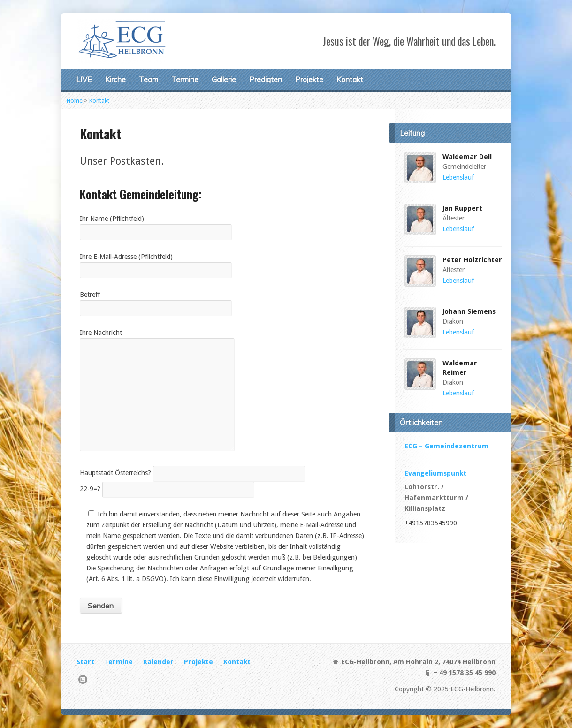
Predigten (266, 79)
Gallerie (224, 79)
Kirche (115, 79)
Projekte (309, 79)
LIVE (84, 79)
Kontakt (350, 79)
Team (149, 79)
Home (75, 101)
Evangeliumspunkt (435, 473)
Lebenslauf (458, 177)
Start (85, 662)
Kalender (158, 662)
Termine (185, 79)
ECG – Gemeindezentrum (446, 446)
